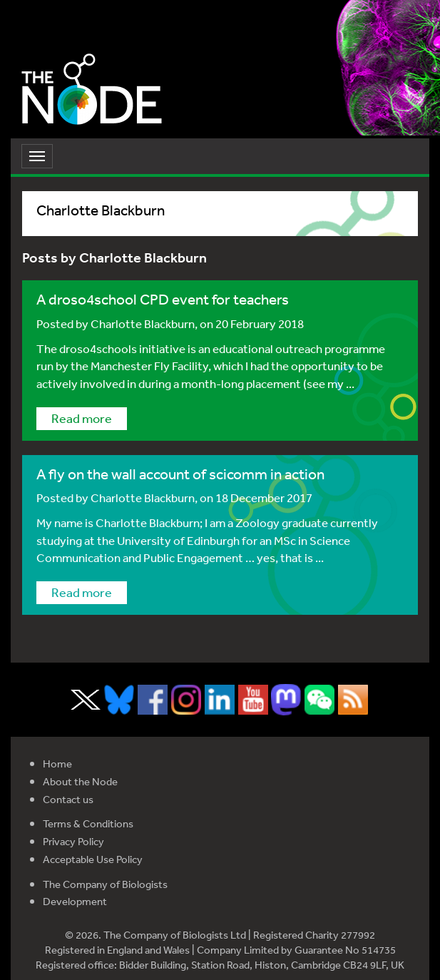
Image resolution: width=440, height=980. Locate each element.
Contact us (68, 799)
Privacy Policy (73, 841)
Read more (82, 418)
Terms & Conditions (88, 823)
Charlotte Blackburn (143, 323)
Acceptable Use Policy (93, 859)
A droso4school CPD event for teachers (163, 299)
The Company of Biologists (105, 884)
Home (57, 764)
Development (75, 901)
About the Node (80, 781)
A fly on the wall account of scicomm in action (180, 474)
